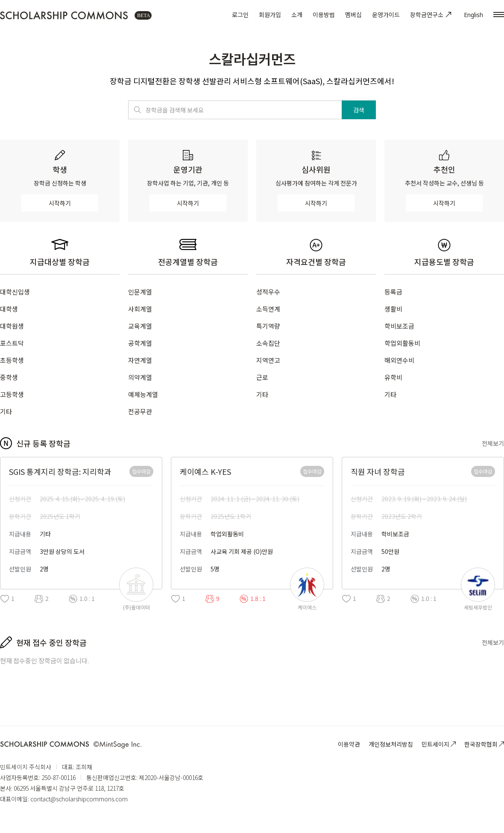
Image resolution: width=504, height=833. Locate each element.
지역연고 (268, 360)
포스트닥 (12, 343)
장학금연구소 (432, 15)
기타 (6, 411)
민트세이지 (439, 744)
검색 (359, 110)
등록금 (393, 292)
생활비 (393, 309)
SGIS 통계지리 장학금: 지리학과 (60, 471)
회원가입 (270, 15)
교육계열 (140, 326)
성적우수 (268, 292)
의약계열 (140, 377)
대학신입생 (15, 292)
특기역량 (268, 326)
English (473, 15)
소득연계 (268, 309)
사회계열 (140, 309)
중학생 (9, 377)
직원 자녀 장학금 (378, 471)
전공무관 (140, 411)
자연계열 (140, 360)
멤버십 (353, 15)
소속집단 (268, 343)
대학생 (9, 309)
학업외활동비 (402, 343)
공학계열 (140, 343)
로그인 (240, 15)
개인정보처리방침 (391, 744)
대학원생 (12, 326)
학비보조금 (399, 326)
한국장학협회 (484, 744)
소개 (297, 15)
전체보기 (493, 443)
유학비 (393, 377)
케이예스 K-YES (205, 471)
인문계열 (140, 292)
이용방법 (324, 15)
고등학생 (12, 394)
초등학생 (12, 360)
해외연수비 (399, 360)
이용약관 (349, 744)
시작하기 (60, 203)
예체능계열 (143, 394)
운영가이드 (386, 15)
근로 (262, 377)
